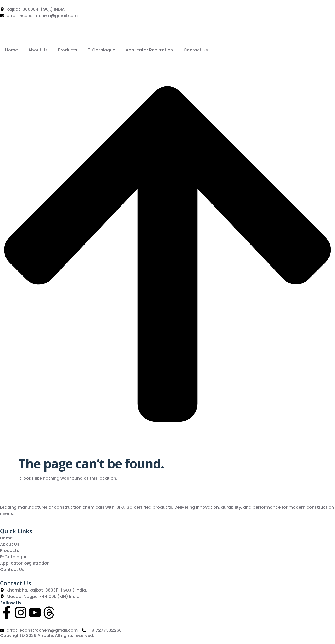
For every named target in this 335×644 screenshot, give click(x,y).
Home (12, 50)
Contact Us (196, 50)
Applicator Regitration (149, 50)
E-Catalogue (101, 50)
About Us (38, 50)
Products (68, 50)
